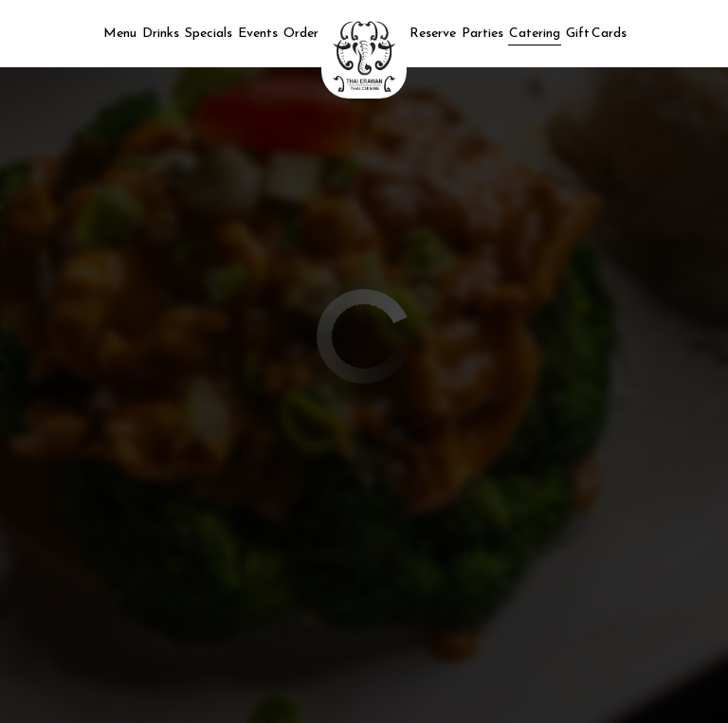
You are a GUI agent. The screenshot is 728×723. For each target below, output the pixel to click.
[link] (364, 56)
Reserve (433, 33)
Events (258, 33)
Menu (120, 33)
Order (301, 33)
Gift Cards (596, 33)
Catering (535, 33)
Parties (482, 33)
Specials (209, 33)
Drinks (161, 33)
